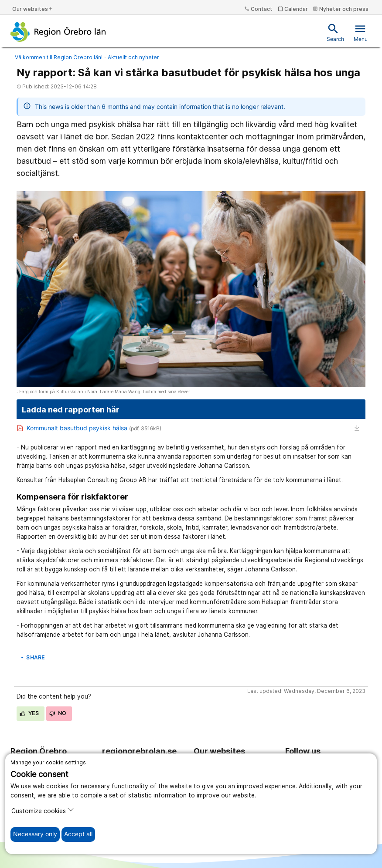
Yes (29, 713)
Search (335, 32)
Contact (258, 9)
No (58, 713)
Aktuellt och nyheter (133, 57)
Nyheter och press (341, 9)
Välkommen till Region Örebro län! (59, 57)
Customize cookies (43, 810)
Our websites (33, 9)
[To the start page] (58, 32)
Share (32, 657)
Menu (361, 32)
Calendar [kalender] (293, 9)
